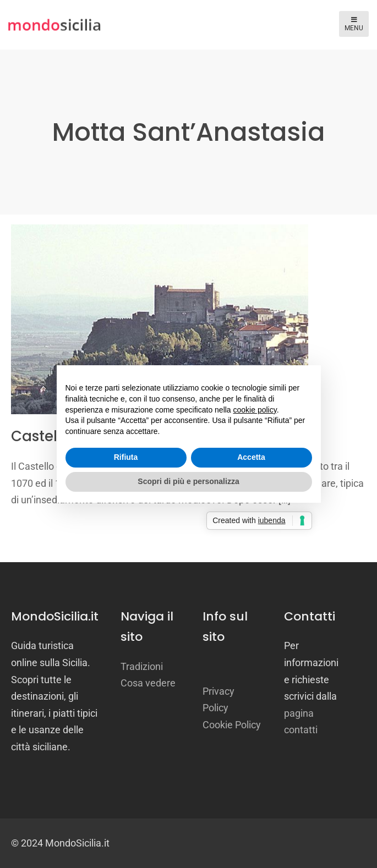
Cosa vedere (148, 683)
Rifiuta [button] (126, 457)
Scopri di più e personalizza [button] (188, 481)
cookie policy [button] (255, 410)
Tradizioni (142, 666)
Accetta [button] (251, 457)
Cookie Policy (232, 725)
